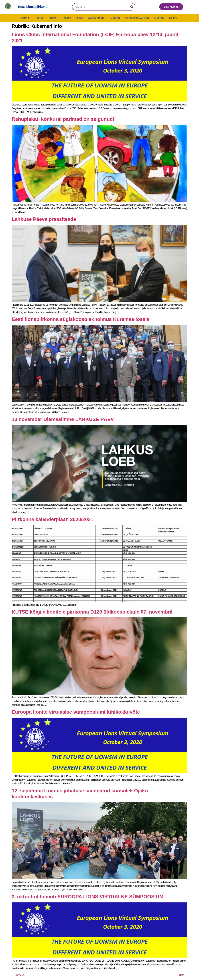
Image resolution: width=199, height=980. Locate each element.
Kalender (53, 18)
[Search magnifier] (132, 7)
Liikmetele (159, 18)
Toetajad (67, 18)
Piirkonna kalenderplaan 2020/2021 (53, 519)
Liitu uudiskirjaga (96, 18)
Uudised (25, 18)
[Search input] (102, 7)
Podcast (40, 18)
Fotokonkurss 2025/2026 (137, 18)
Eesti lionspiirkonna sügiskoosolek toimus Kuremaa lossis (81, 319)
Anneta (79, 18)
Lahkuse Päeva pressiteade (44, 219)
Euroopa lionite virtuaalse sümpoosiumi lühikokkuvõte (76, 712)
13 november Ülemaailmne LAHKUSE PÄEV (63, 419)
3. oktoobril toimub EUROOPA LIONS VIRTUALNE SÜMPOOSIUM (88, 897)
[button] (26, 18)
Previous (18, 975)
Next (183, 975)
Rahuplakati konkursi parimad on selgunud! (63, 119)
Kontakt (173, 18)
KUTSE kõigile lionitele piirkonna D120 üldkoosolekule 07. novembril (92, 612)
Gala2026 (115, 18)
